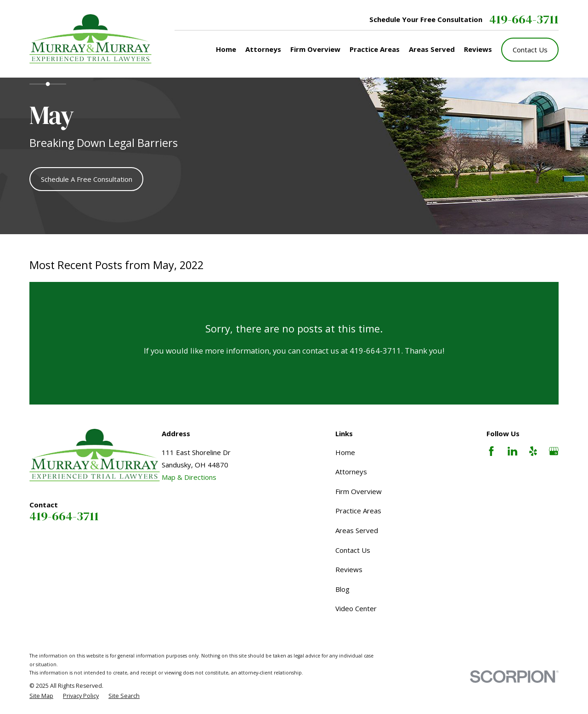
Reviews (349, 569)
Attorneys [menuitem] (263, 49)
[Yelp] (533, 451)
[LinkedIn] (512, 451)
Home (345, 452)
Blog (342, 589)
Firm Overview (359, 491)
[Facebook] (491, 451)
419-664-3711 (524, 20)
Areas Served (357, 530)
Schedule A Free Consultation (87, 179)
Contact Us (530, 50)
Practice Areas (358, 511)
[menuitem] (41, 696)
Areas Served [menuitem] (432, 49)
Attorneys (351, 472)
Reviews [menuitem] (478, 49)
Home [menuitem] (226, 49)
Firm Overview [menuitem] (315, 49)
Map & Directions (189, 477)
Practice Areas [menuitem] (375, 49)
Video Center (356, 608)
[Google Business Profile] (554, 451)
